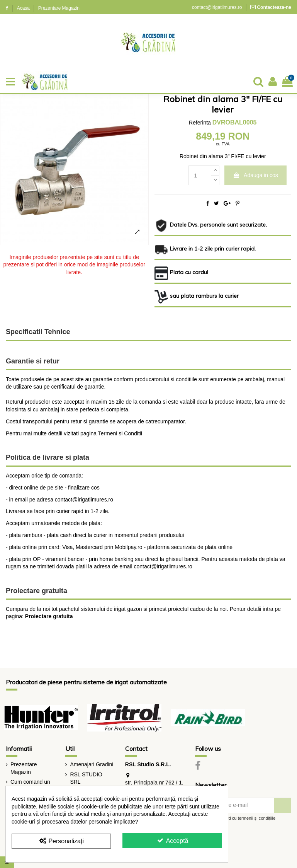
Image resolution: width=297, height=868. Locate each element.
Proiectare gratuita (49, 616)
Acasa (24, 8)
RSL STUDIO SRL (86, 778)
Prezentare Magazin (59, 8)
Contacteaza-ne (274, 7)
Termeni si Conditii (120, 433)
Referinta (200, 123)
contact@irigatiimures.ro (217, 7)
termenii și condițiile (257, 818)
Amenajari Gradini (92, 764)
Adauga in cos (255, 175)
